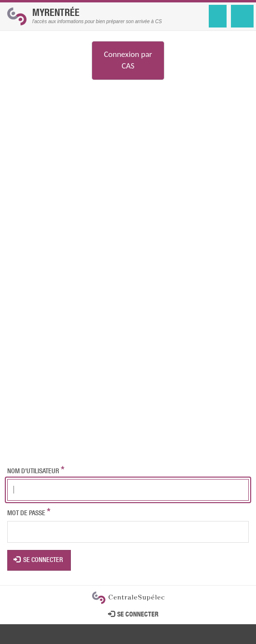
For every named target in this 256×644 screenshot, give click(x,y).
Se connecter (39, 560)
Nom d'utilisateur (33, 472)
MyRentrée (56, 14)
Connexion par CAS (128, 60)
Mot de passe (26, 514)
